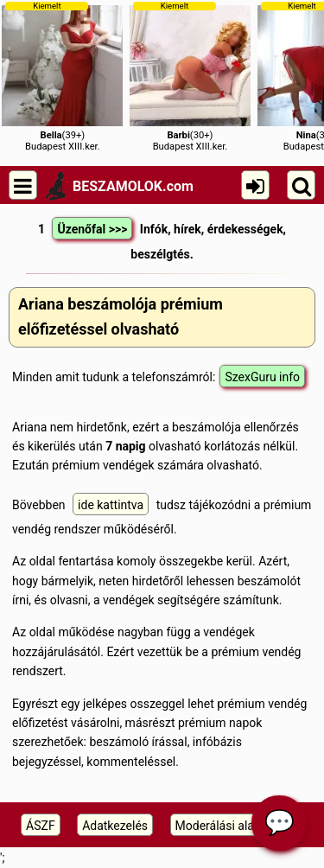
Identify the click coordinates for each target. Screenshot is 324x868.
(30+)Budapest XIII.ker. (190, 77)
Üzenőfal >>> (92, 229)
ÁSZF (41, 826)
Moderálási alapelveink (237, 826)
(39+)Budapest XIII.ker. (62, 77)
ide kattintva (111, 505)
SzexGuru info (262, 377)
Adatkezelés (115, 826)
